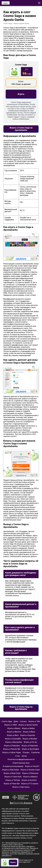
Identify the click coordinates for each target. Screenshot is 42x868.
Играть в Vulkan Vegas (12, 752)
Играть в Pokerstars (30, 746)
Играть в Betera (14, 728)
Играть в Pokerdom (12, 746)
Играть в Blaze (29, 732)
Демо (16, 721)
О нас (18, 756)
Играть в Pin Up (30, 742)
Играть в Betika (28, 728)
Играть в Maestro (30, 777)
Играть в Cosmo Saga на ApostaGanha (21, 129)
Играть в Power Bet (12, 784)
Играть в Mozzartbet (14, 742)
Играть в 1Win (34, 721)
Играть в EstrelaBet (13, 739)
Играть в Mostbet (30, 739)
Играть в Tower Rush (13, 777)
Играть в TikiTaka (13, 780)
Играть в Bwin (13, 735)
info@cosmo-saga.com (23, 860)
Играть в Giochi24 (29, 780)
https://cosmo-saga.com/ (21, 862)
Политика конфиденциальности (21, 759)
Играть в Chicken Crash (30, 770)
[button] (39, 3)
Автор (24, 756)
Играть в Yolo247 (32, 766)
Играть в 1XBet (11, 725)
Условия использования (13, 766)
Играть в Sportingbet (30, 749)
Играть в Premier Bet (12, 749)
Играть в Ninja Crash (12, 773)
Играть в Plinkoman (30, 773)
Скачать (23, 721)
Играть (21, 94)
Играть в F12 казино (30, 784)
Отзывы (26, 752)
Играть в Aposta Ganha (28, 725)
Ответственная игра (21, 763)
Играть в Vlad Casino (21, 787)
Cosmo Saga (8, 23)
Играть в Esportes (28, 735)
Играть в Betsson (14, 732)
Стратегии (35, 752)
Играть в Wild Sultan (11, 770)
